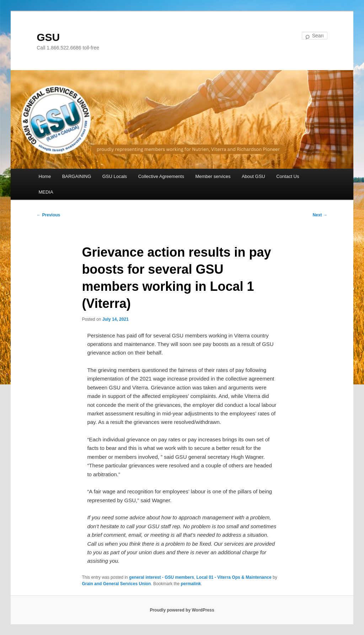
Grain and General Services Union (116, 584)
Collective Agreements (161, 176)
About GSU (253, 176)
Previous (48, 215)
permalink (191, 584)
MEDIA (46, 192)
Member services (213, 176)
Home (45, 176)
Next (320, 215)
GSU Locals (115, 176)
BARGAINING (77, 176)
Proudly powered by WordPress (182, 610)
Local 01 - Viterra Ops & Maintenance (234, 577)
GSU (48, 37)
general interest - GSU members (162, 577)
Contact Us (288, 176)
